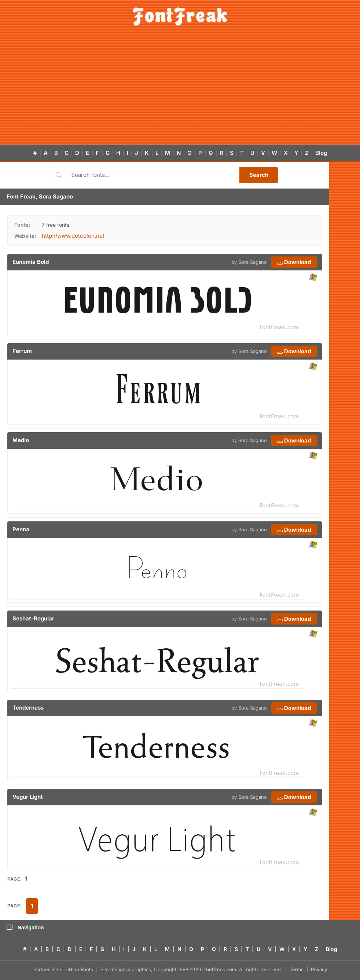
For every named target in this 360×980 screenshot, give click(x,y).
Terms (297, 969)
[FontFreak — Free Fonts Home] (180, 17)
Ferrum (22, 351)
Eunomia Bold (31, 262)
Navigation (25, 928)
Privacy (319, 969)
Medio (21, 440)
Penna (21, 529)
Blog (321, 153)
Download (294, 262)
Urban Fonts (79, 969)
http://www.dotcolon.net (73, 236)
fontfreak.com (220, 969)
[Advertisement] (180, 90)
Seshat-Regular (33, 618)
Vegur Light (28, 797)
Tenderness (28, 708)
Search (259, 175)
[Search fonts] (153, 175)
